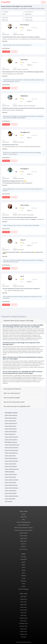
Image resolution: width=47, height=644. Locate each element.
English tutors (23, 604)
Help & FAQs (24, 517)
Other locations (9, 501)
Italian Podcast (24, 538)
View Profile (6, 51)
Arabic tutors (23, 596)
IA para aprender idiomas (24, 525)
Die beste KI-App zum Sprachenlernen (24, 530)
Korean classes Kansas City (11, 437)
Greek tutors (24, 612)
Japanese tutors (24, 618)
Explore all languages (24, 589)
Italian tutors (23, 615)
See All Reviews (6, 48)
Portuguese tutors (24, 623)
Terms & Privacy (23, 549)
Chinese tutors (24, 599)
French (24, 567)
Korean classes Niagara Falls (12, 469)
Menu (44, 2)
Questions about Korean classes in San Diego (18, 320)
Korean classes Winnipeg (11, 466)
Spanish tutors (24, 631)
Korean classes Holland (10, 482)
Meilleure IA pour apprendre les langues (23, 527)
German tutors (24, 610)
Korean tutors (23, 621)
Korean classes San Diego (11, 439)
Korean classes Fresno (10, 455)
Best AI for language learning (24, 522)
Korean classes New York (11, 423)
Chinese (24, 578)
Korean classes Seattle (10, 477)
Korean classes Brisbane (11, 431)
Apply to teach (23, 541)
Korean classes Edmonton (11, 485)
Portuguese (24, 581)
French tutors (24, 607)
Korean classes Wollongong (11, 461)
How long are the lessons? (12, 389)
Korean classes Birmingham (12, 496)
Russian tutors (24, 629)
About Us (23, 544)
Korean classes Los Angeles (12, 480)
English (23, 564)
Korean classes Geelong (11, 490)
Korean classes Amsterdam (11, 447)
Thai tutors (24, 637)
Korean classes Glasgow (11, 418)
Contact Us (24, 546)
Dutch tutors (24, 602)
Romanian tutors (23, 626)
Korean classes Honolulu (11, 429)
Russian (24, 586)
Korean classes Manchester (11, 450)
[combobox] (12, 14)
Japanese (24, 575)
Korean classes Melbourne (11, 453)
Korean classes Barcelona (11, 458)
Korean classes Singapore (11, 415)
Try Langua (24, 556)
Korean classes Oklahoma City (12, 445)
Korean (23, 583)
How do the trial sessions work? (14, 402)
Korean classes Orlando (10, 463)
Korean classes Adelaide (11, 493)
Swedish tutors (23, 634)
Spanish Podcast (23, 533)
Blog (24, 519)
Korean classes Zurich (10, 434)
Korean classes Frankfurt (11, 474)
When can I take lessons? (12, 393)
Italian (23, 573)
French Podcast (23, 535)
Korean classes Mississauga (11, 488)
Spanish (24, 562)
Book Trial (14, 51)
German (24, 570)
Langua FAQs (23, 559)
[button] (5, 41)
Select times (28, 13)
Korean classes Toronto (10, 426)
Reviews (24, 514)
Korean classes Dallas (10, 498)
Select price (5, 19)
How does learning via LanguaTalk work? (17, 406)
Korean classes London (10, 420)
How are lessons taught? (12, 397)
